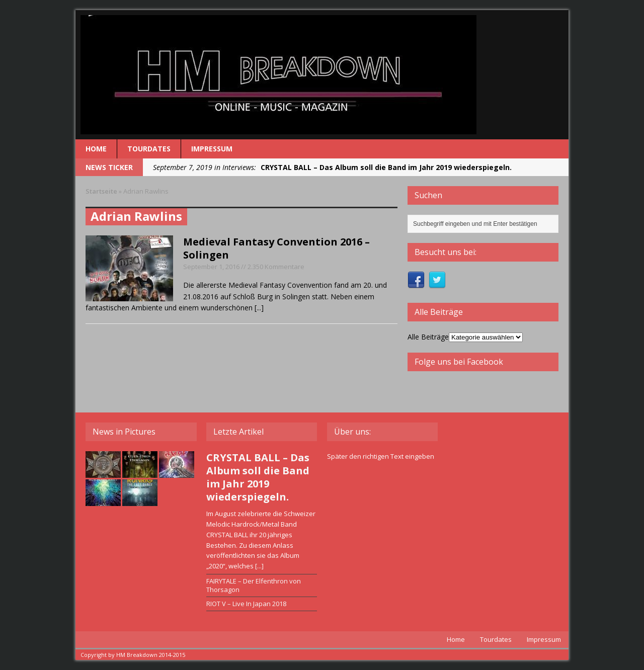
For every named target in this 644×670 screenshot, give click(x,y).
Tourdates (149, 149)
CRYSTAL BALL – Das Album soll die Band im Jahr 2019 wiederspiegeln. (258, 477)
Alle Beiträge (428, 337)
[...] (259, 308)
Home (96, 149)
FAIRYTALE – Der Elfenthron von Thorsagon (254, 585)
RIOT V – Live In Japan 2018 (246, 604)
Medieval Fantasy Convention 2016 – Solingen (276, 248)
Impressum (212, 149)
